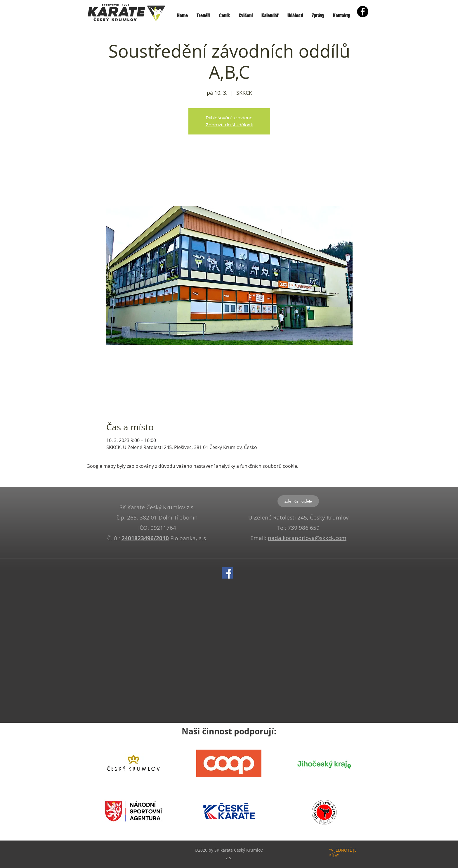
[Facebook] (227, 573)
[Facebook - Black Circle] (363, 12)
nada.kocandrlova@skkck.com (307, 538)
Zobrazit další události (229, 125)
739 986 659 (304, 528)
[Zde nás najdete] (298, 501)
